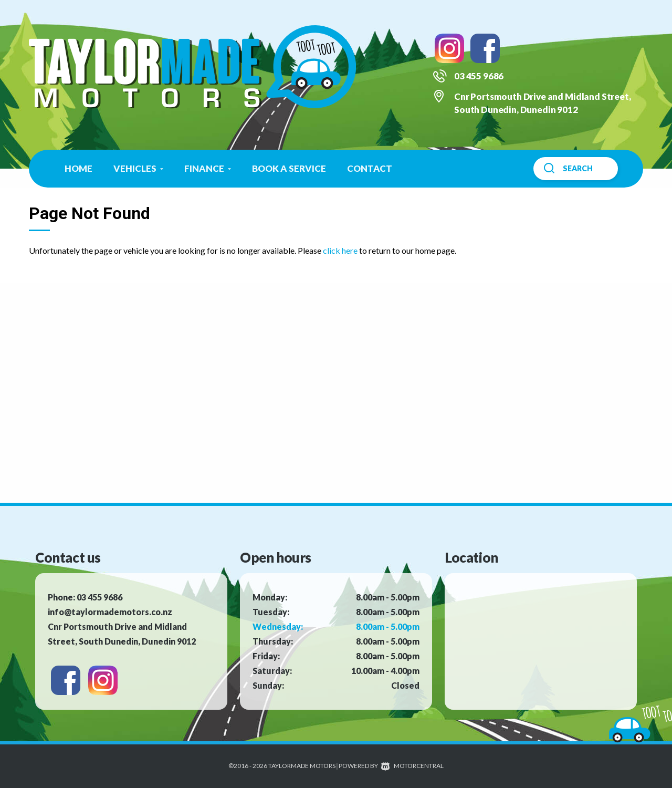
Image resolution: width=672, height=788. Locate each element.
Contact (370, 168)
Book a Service (289, 168)
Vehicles (138, 168)
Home (78, 168)
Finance (208, 168)
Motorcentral (412, 766)
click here (340, 250)
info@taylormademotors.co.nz (110, 612)
